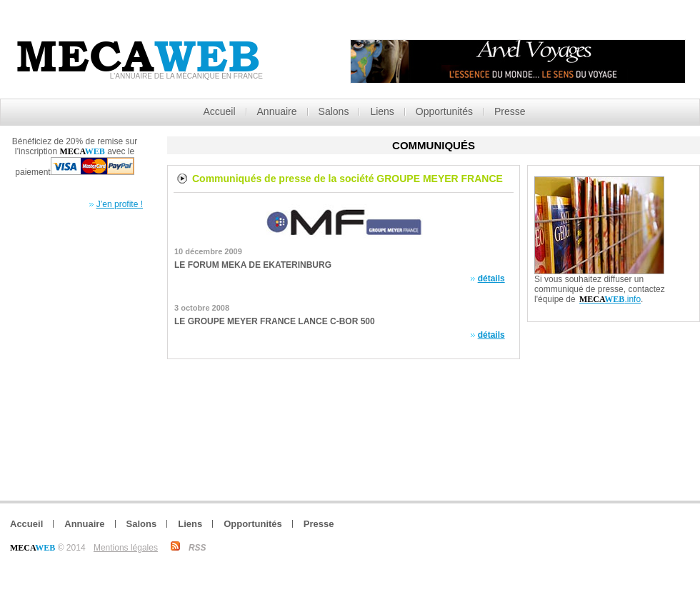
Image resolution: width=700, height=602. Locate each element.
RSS (197, 548)
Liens (382, 111)
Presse (510, 111)
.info (610, 299)
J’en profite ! (120, 204)
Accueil (219, 111)
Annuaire (277, 111)
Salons (334, 111)
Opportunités (444, 111)
